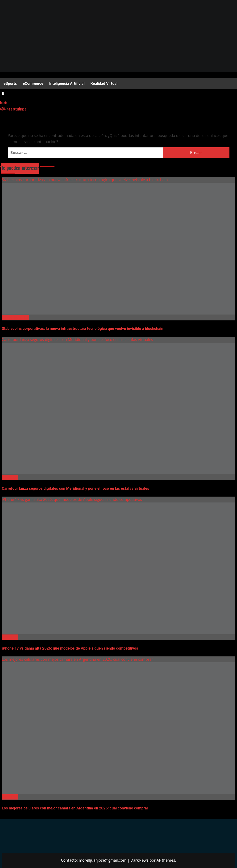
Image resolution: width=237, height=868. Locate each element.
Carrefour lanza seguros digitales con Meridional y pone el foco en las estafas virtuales (77, 340)
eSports (10, 83)
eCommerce (33, 83)
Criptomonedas (15, 317)
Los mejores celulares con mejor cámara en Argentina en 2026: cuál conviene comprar (78, 659)
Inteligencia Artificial (67, 83)
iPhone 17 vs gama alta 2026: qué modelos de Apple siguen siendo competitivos (72, 499)
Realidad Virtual (104, 83)
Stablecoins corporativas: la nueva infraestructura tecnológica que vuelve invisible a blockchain (85, 180)
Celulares (10, 637)
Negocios (10, 477)
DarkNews (139, 860)
